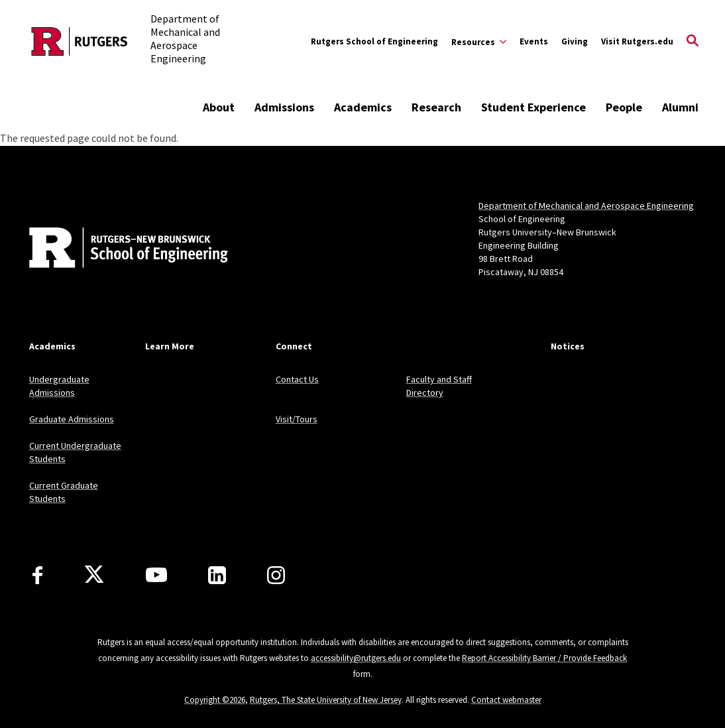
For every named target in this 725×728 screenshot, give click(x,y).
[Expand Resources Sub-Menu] (479, 42)
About (219, 107)
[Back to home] (117, 249)
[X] (94, 575)
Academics (363, 107)
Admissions (284, 107)
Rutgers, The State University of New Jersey (326, 700)
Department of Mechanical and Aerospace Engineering (586, 206)
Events (534, 41)
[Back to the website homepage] (80, 41)
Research (436, 107)
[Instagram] (276, 575)
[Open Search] (693, 42)
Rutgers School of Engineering (374, 41)
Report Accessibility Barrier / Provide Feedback (544, 658)
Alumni (680, 107)
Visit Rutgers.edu (637, 41)
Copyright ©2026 (215, 700)
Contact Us (297, 379)
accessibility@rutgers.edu (356, 658)
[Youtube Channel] (156, 575)
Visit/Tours (297, 419)
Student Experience (533, 107)
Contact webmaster (506, 700)
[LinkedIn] (217, 575)
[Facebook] (37, 575)
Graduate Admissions (72, 419)
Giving (575, 41)
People (624, 107)
